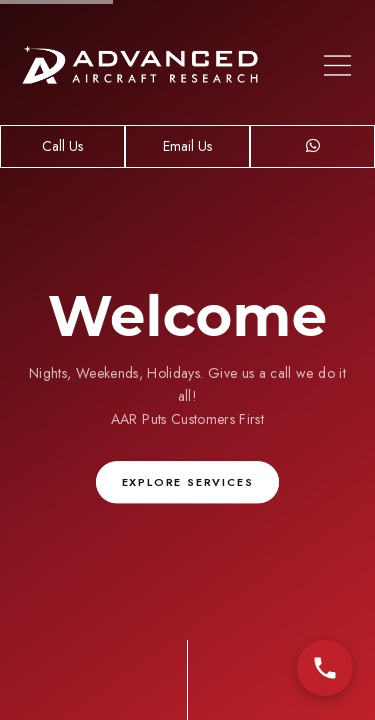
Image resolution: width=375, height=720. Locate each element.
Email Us (187, 146)
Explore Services (188, 483)
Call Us (62, 146)
